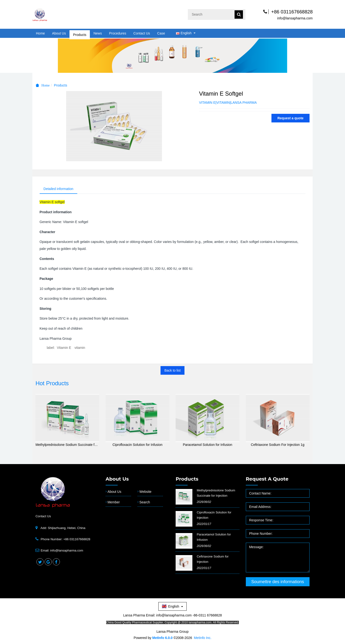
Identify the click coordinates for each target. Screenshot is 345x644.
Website (145, 492)
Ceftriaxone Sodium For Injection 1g (278, 445)
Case (161, 33)
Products (80, 33)
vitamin (80, 348)
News (98, 33)
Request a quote (290, 118)
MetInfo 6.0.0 (162, 638)
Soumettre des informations (278, 582)
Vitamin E (64, 348)
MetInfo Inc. (203, 638)
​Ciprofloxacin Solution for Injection (214, 516)
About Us (59, 33)
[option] (172, 55)
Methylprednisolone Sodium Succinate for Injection (67, 445)
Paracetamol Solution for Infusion (207, 445)
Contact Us (142, 33)
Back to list (172, 371)
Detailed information (60, 189)
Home (40, 33)
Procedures (118, 33)
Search (145, 503)
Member (114, 503)
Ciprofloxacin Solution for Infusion (137, 445)
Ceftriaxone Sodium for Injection (213, 560)
